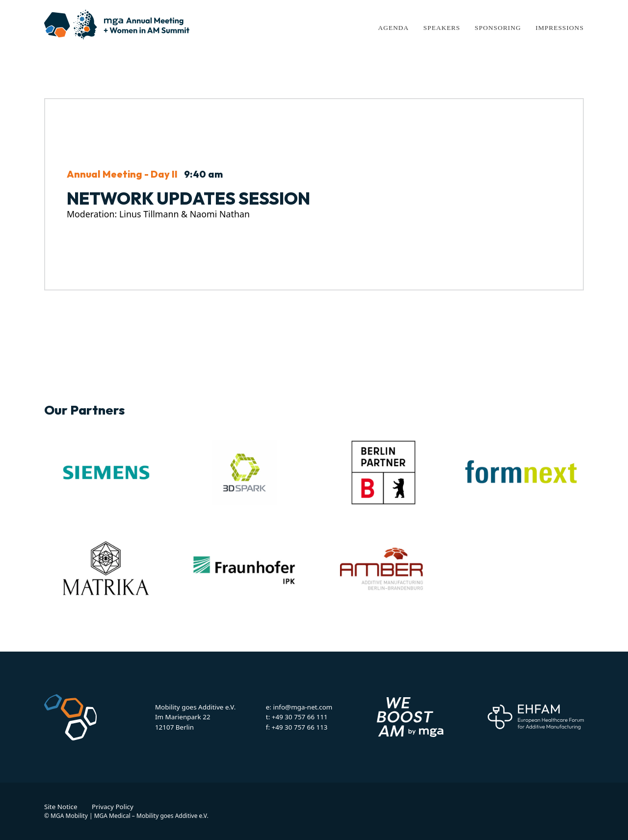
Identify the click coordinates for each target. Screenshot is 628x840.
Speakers (442, 28)
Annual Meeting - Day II (122, 174)
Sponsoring (498, 28)
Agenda (393, 28)
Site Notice (61, 807)
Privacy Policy (113, 807)
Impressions (560, 28)
